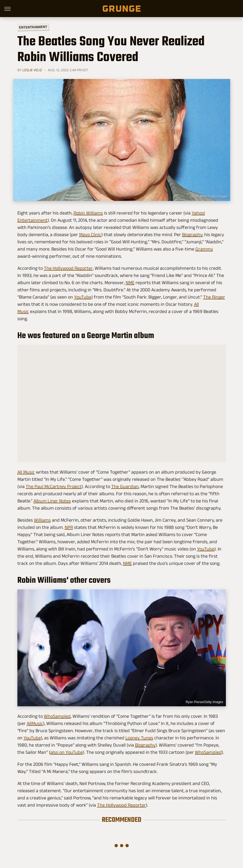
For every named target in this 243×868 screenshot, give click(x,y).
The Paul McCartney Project (54, 486)
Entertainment (33, 27)
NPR (69, 527)
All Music (26, 472)
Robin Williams (88, 213)
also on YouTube (67, 752)
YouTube (83, 297)
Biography (192, 235)
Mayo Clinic (90, 235)
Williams (42, 520)
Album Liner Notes (52, 501)
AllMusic (35, 723)
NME (130, 283)
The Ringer (214, 297)
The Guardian (125, 486)
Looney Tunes (139, 738)
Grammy (204, 249)
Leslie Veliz (32, 70)
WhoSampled (57, 716)
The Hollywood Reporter (68, 268)
